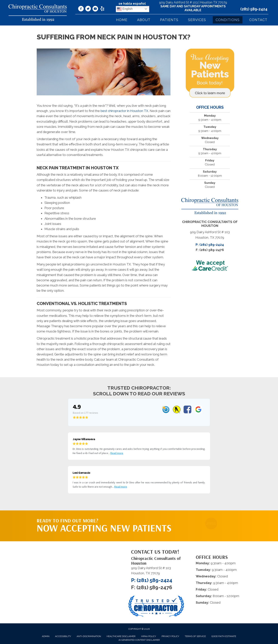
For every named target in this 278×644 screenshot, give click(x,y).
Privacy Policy (170, 636)
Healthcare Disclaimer (121, 636)
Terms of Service (195, 636)
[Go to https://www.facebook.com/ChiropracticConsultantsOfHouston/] (81, 9)
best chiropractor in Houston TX (124, 111)
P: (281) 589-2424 (210, 245)
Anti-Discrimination (89, 636)
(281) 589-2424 (254, 9)
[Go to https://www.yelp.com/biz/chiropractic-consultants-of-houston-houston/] (102, 9)
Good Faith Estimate (224, 636)
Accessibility (63, 636)
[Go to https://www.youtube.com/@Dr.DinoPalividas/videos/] (95, 9)
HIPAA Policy (149, 636)
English (125, 9)
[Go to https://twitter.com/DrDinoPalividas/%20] (88, 9)
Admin (46, 636)
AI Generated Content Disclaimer (139, 640)
